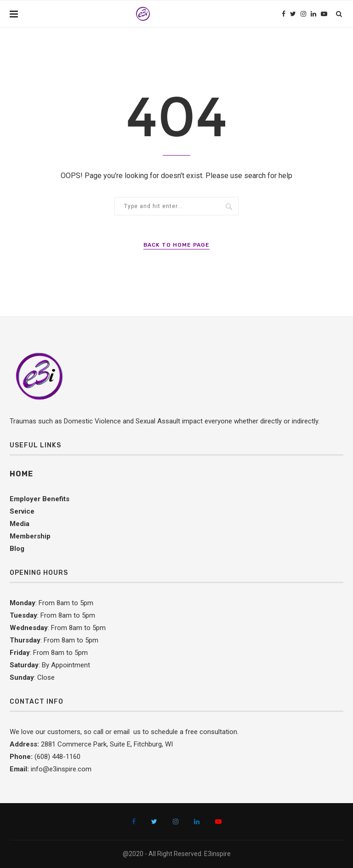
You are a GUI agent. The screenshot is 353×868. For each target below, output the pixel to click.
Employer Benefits (40, 499)
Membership (30, 536)
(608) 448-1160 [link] (57, 757)
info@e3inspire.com (61, 769)
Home (21, 474)
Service (22, 511)
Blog (17, 549)
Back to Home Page (176, 245)
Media (20, 524)
